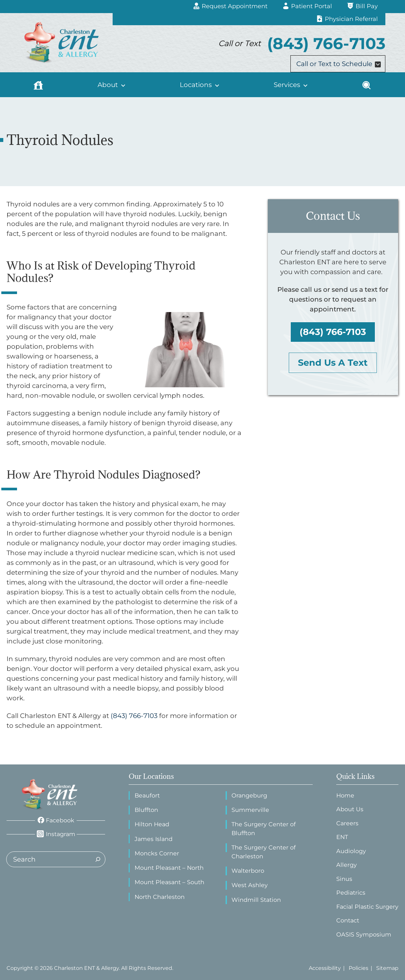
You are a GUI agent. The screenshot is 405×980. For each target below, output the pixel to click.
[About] (111, 85)
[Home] (38, 85)
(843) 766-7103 (333, 332)
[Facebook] (56, 821)
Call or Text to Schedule (339, 64)
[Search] (367, 85)
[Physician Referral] (347, 19)
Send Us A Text (333, 363)
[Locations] (200, 85)
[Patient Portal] (307, 6)
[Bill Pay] (362, 6)
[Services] (290, 85)
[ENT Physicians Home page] (50, 794)
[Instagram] (56, 834)
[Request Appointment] (230, 6)
